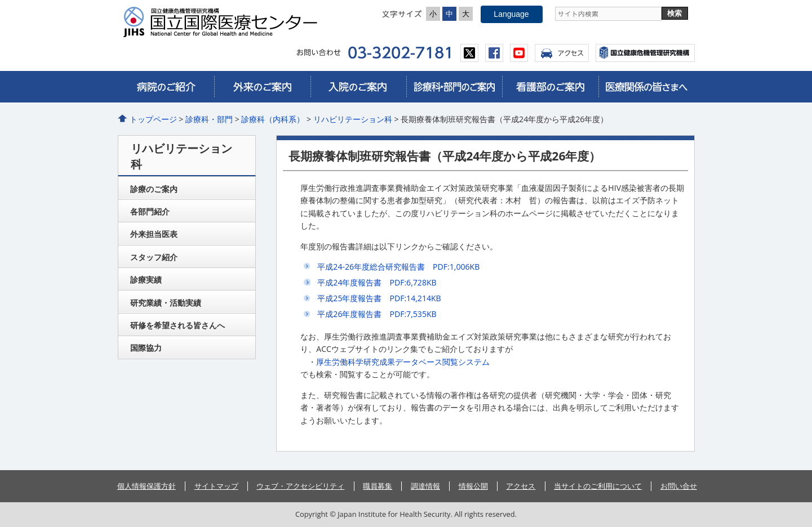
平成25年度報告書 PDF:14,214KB (379, 298)
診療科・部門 (209, 119)
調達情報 (425, 486)
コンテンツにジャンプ (0, 0)
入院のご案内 (358, 87)
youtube (519, 53)
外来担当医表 (154, 234)
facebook (494, 53)
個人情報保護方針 (147, 486)
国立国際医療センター (225, 22)
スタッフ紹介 (154, 257)
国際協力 (146, 348)
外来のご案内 (262, 87)
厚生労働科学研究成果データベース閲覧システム (403, 362)
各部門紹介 (150, 211)
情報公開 (473, 486)
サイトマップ (216, 486)
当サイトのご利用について (598, 486)
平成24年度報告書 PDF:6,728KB (377, 282)
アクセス (562, 53)
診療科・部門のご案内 (454, 87)
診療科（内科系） (273, 119)
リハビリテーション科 (353, 119)
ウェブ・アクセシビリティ (300, 486)
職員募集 (378, 486)
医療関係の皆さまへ (646, 87)
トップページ (153, 119)
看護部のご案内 (550, 87)
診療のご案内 (154, 189)
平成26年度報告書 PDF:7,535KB (377, 314)
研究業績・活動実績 (166, 303)
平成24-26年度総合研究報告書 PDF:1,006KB (398, 267)
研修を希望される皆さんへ (178, 325)
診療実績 (146, 280)
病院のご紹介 (166, 87)
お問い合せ (679, 486)
